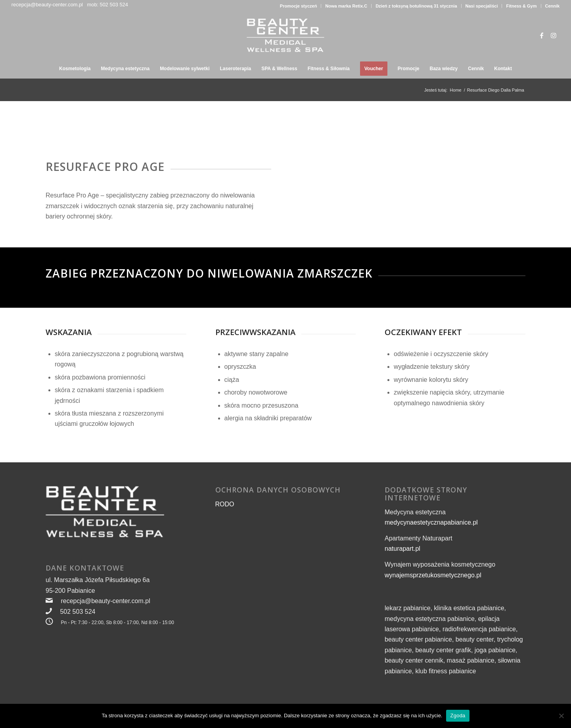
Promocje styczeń (299, 6)
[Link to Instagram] (554, 35)
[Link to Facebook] (542, 35)
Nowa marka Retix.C (346, 6)
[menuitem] (299, 6)
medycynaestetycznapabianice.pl (431, 522)
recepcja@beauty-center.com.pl (47, 5)
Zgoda (458, 716)
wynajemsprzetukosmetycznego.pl (433, 575)
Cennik (553, 6)
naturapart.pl (402, 549)
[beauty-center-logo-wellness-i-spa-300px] (285, 35)
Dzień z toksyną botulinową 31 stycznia (416, 6)
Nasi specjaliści (482, 6)
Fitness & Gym (521, 6)
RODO (225, 504)
